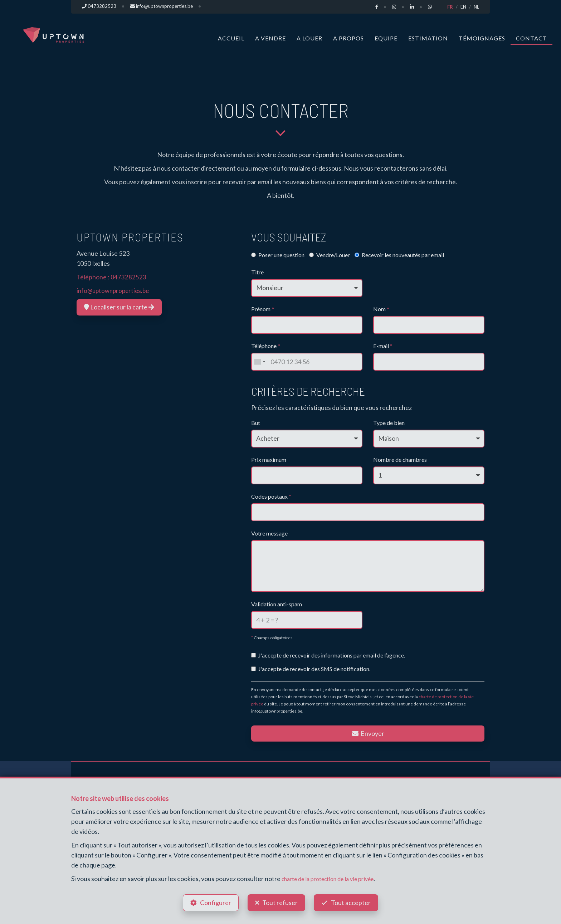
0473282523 (128, 277)
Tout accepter (354, 901)
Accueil (231, 38)
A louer (309, 38)
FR (450, 7)
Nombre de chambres (400, 459)
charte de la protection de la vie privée (335, 875)
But (256, 423)
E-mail (383, 346)
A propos (348, 38)
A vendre (270, 38)
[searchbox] (256, 510)
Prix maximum (269, 459)
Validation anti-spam (277, 604)
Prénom (263, 309)
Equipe (386, 38)
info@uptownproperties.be (115, 290)
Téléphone (266, 346)
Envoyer (368, 733)
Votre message (269, 533)
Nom (381, 309)
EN (463, 7)
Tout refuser (280, 901)
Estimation (428, 38)
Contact (531, 38)
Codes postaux (271, 496)
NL (476, 7)
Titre (257, 272)
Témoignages (482, 38)
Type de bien (389, 423)
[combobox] (259, 362)
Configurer (213, 901)
